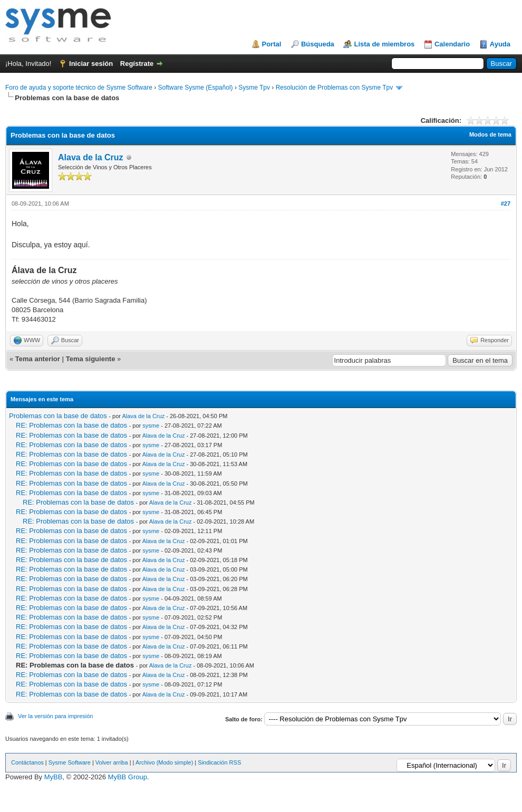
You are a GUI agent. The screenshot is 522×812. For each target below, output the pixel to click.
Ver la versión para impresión (55, 716)
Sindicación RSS (219, 762)
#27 (506, 204)
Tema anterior (38, 359)
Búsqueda (318, 44)
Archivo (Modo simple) (164, 762)
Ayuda (500, 44)
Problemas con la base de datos (58, 416)
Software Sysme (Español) (195, 88)
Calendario (452, 44)
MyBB (54, 777)
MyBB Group (128, 777)
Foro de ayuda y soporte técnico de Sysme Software (79, 88)
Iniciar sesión (91, 64)
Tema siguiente (91, 359)
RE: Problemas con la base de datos (71, 425)
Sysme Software (70, 762)
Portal (272, 44)
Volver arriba (112, 762)
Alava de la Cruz (91, 157)
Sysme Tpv (254, 88)
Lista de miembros (384, 44)
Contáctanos (27, 762)
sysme (151, 426)
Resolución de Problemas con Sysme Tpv (335, 88)
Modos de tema (490, 134)
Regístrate (137, 64)
